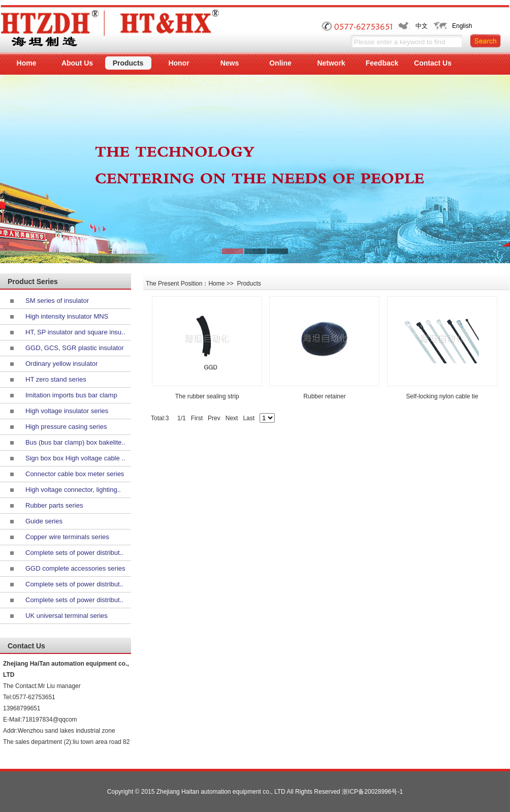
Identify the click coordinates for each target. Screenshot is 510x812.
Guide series (44, 521)
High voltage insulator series (67, 411)
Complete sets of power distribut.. (74, 553)
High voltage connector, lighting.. (73, 490)
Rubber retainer (324, 396)
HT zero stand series (56, 379)
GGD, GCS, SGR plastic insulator (75, 348)
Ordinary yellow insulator (61, 364)
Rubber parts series (54, 505)
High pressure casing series (66, 427)
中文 (422, 26)
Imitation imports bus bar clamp (71, 395)
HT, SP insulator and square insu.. (75, 332)
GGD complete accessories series (75, 568)
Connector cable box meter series (75, 474)
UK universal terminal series (67, 616)
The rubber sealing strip (207, 396)
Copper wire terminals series (67, 537)
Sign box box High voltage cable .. (75, 458)
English (462, 26)
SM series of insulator (57, 301)
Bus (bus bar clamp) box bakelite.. (75, 442)
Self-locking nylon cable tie (442, 396)
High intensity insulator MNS (67, 316)
